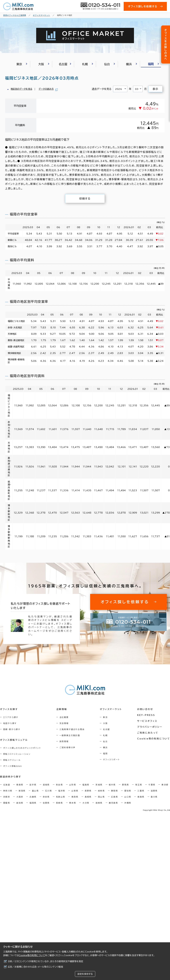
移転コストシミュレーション (17, 754)
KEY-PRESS (146, 715)
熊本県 (73, 803)
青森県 (20, 785)
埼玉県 (139, 785)
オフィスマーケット (111, 709)
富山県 (35, 791)
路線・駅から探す (12, 729)
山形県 (73, 785)
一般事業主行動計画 (70, 735)
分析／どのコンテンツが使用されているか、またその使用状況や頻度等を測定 (45, 961)
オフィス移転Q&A (13, 766)
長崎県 (59, 803)
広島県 (115, 797)
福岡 (105, 753)
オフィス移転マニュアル (14, 740)
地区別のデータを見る (21, 89)
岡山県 (101, 797)
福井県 (62, 791)
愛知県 (128, 791)
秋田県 (59, 785)
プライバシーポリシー (150, 727)
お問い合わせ (145, 709)
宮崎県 (99, 803)
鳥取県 (75, 797)
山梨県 (75, 791)
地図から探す (10, 723)
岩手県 (33, 785)
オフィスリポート (111, 759)
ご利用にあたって (148, 733)
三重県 (141, 791)
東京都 (165, 785)
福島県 (86, 785)
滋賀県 (154, 791)
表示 (155, 89)
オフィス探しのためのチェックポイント (22, 748)
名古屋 (106, 729)
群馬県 (125, 785)
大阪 (105, 723)
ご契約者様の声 (68, 747)
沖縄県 (128, 803)
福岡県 (33, 803)
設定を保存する (85, 974)
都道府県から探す (11, 777)
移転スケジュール (12, 760)
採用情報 (64, 741)
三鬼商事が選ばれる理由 (72, 729)
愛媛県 (7, 803)
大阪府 (20, 797)
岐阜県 (101, 791)
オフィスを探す (9, 709)
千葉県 (152, 785)
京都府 (7, 797)
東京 (105, 717)
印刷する (85, 199)
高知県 (20, 803)
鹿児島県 (113, 803)
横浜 (105, 747)
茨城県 (99, 785)
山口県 (128, 797)
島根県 (88, 797)
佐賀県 (46, 803)
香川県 (154, 797)
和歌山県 (61, 797)
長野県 (88, 791)
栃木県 (112, 785)
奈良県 (46, 797)
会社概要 (64, 717)
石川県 (48, 791)
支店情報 (64, 723)
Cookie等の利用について (32, 955)
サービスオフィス (147, 721)
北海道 (7, 785)
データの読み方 (46, 89)
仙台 (105, 741)
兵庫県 (33, 797)
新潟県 (22, 791)
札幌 (105, 735)
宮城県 (46, 785)
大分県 (86, 803)
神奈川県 (8, 791)
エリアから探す (11, 717)
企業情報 (62, 709)
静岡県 (115, 791)
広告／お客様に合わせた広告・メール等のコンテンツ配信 (35, 967)
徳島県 (141, 797)
